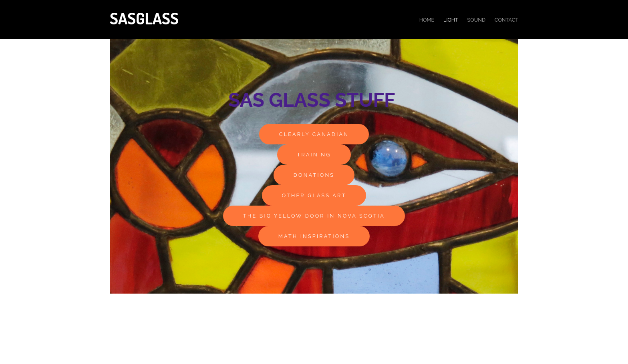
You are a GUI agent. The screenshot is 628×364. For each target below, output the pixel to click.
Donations (314, 175)
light (451, 20)
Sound (476, 20)
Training (314, 155)
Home (427, 20)
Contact (506, 20)
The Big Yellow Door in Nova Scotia (314, 216)
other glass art (314, 195)
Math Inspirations (314, 236)
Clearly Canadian (314, 134)
